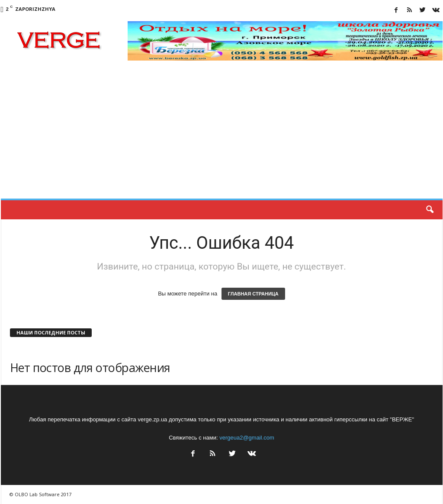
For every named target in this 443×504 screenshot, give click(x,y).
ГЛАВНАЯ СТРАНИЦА (253, 294)
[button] (430, 210)
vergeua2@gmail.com (247, 438)
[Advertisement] (222, 134)
